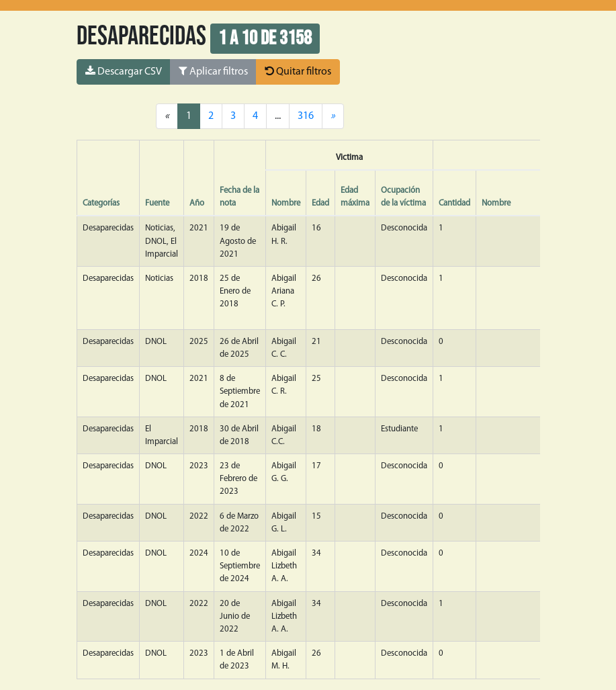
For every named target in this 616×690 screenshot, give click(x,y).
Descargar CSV (124, 71)
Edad (320, 203)
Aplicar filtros (213, 71)
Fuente (157, 203)
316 (306, 116)
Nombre (286, 203)
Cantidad (454, 203)
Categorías (101, 203)
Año (197, 203)
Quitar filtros (298, 71)
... (278, 116)
